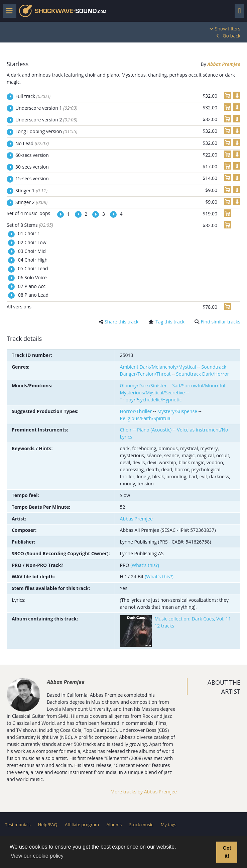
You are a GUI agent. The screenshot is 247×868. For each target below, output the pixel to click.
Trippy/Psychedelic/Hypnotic (151, 400)
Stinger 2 (31, 202)
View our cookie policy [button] (37, 856)
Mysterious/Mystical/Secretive (152, 393)
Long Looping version (46, 131)
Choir (126, 430)
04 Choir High (32, 260)
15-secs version (32, 178)
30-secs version (32, 167)
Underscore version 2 (46, 120)
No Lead (32, 143)
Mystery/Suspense (177, 411)
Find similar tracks (221, 322)
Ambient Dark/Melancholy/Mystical (158, 367)
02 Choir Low (32, 242)
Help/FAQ (48, 825)
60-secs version (32, 155)
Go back (231, 36)
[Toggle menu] (10, 11)
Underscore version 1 (46, 108)
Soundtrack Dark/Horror (203, 374)
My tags (169, 825)
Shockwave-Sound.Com (63, 11)
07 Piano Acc (31, 286)
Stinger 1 (31, 190)
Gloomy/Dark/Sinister (143, 385)
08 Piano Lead (33, 295)
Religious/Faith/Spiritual (146, 418)
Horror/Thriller (136, 411)
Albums (114, 825)
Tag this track (170, 322)
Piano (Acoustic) (154, 430)
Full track (33, 96)
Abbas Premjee (224, 64)
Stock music (141, 825)
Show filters (228, 29)
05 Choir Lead (32, 268)
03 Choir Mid (31, 251)
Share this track (121, 322)
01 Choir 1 (28, 233)
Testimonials (18, 825)
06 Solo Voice (32, 277)
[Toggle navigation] (239, 11)
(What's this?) (145, 565)
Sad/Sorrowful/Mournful (199, 385)
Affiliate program (82, 825)
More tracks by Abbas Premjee (144, 792)
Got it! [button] (227, 852)
